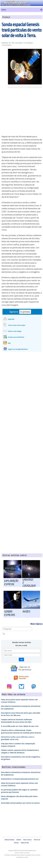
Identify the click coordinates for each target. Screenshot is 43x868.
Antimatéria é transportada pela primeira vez (20, 779)
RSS (9, 343)
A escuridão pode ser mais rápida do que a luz (20, 726)
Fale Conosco (27, 840)
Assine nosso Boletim (16, 337)
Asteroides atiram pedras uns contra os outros (20, 803)
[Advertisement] (21, 113)
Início (4, 10)
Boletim (19, 840)
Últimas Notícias (9, 840)
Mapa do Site (25, 843)
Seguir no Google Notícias (18, 349)
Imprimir (11, 319)
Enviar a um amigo (15, 331)
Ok (21, 660)
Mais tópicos (36, 624)
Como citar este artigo (17, 325)
